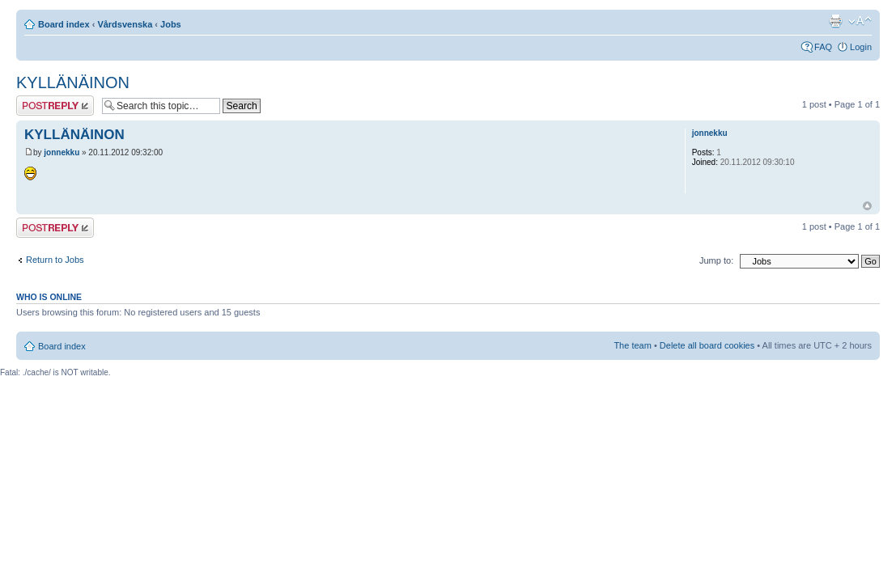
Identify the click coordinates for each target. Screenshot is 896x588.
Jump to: (716, 260)
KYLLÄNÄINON (73, 82)
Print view (835, 21)
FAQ (823, 47)
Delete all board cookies (707, 345)
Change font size (860, 21)
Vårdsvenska (125, 24)
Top (867, 206)
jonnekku (62, 152)
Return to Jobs (55, 260)
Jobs (171, 24)
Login (861, 47)
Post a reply (55, 106)
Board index (64, 24)
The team (632, 345)
